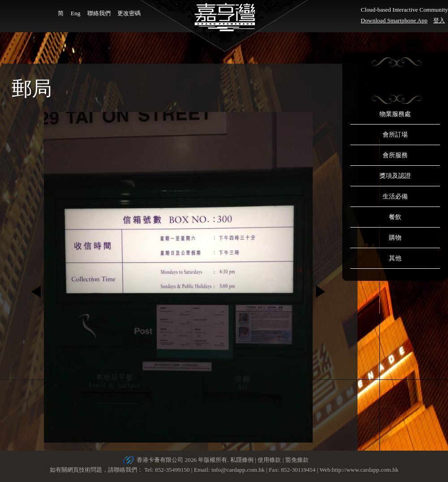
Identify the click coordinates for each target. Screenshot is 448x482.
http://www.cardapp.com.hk (365, 470)
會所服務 (395, 155)
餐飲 (395, 217)
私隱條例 (242, 460)
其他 (395, 258)
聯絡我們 (99, 13)
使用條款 (269, 460)
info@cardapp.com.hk (239, 470)
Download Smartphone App (394, 20)
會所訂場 (395, 135)
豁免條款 (297, 460)
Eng (75, 13)
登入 (439, 20)
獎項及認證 (395, 176)
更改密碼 (129, 13)
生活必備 (395, 196)
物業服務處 (395, 114)
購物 (395, 238)
